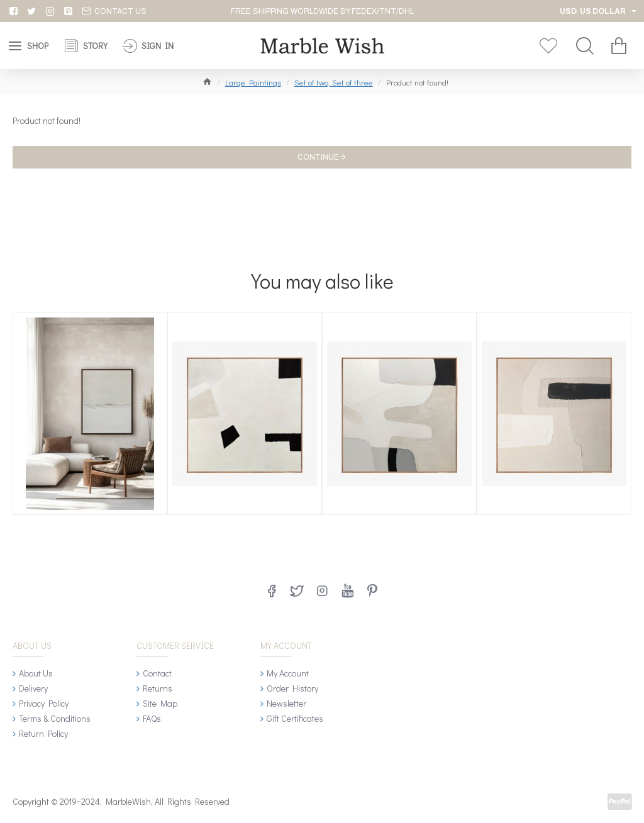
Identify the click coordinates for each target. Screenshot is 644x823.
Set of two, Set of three (334, 82)
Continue (318, 157)
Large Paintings (253, 82)
